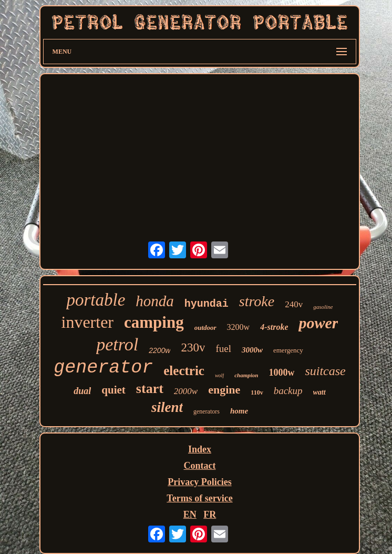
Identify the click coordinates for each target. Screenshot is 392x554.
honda (155, 301)
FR (210, 515)
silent (167, 407)
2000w (186, 391)
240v (294, 304)
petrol (117, 344)
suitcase (325, 371)
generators (207, 411)
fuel (223, 349)
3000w (252, 350)
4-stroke (274, 327)
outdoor (205, 328)
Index (200, 449)
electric (184, 371)
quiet (114, 390)
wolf (219, 375)
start (150, 389)
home (239, 411)
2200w (159, 350)
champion (246, 375)
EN (190, 515)
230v (193, 347)
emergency (288, 350)
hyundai (207, 304)
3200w (239, 327)
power (318, 323)
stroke (257, 301)
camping (154, 322)
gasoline (323, 307)
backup (288, 391)
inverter (88, 322)
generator (103, 368)
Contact (199, 466)
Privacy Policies (199, 482)
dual (82, 391)
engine (224, 390)
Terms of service (199, 498)
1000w (281, 372)
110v (257, 392)
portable (96, 300)
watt (319, 392)
